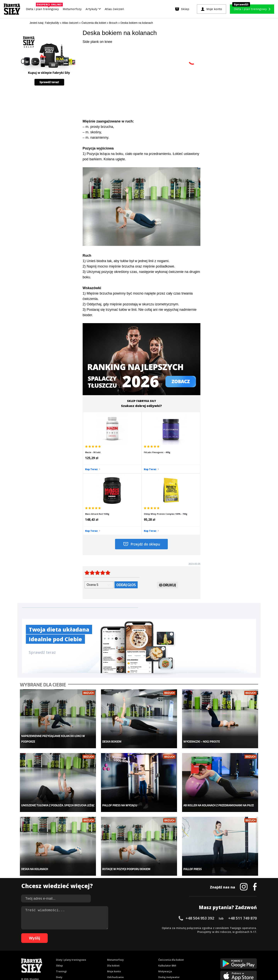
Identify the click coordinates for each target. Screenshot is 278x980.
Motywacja (165, 900)
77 (103, 957)
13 (72, 952)
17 (88, 952)
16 (84, 952)
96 (176, 957)
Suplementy (63, 912)
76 (99, 957)
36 (161, 952)
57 (242, 952)
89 (149, 957)
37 (165, 952)
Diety (59, 906)
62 (45, 957)
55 (234, 952)
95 (173, 957)
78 (107, 957)
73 (88, 957)
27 (126, 952)
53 (227, 952)
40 (176, 952)
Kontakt (137, 941)
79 (111, 957)
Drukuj (167, 526)
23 (111, 952)
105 (220, 957)
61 (41, 957)
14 (76, 952)
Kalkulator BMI (167, 894)
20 (99, 952)
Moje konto (114, 900)
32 (146, 952)
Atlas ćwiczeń (114, 9)
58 (246, 952)
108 (236, 957)
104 (214, 957)
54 (231, 952)
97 (180, 957)
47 (203, 952)
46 (200, 952)
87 (142, 957)
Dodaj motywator (169, 906)
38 (169, 952)
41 (180, 952)
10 (61, 952)
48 (207, 952)
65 (57, 957)
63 (49, 957)
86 (138, 957)
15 (80, 952)
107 (231, 957)
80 (115, 957)
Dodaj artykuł (100, 941)
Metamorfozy (72, 9)
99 (188, 957)
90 (153, 957)
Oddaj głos (126, 525)
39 (173, 952)
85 (134, 957)
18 (92, 952)
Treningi (61, 900)
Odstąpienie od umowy (164, 966)
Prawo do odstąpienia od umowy (121, 966)
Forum (162, 923)
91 (157, 957)
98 (184, 957)
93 (165, 957)
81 (119, 957)
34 (153, 952)
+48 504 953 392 (200, 847)
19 (95, 952)
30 (138, 952)
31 (142, 952)
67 (64, 957)
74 (92, 957)
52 (223, 952)
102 (203, 957)
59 (250, 952)
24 (115, 952)
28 (130, 952)
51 (219, 952)
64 (53, 957)
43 (188, 952)
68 (68, 957)
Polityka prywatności (173, 941)
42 (184, 952)
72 (84, 957)
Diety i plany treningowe (71, 889)
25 (119, 952)
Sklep (59, 894)
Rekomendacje (167, 918)
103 (209, 957)
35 (157, 952)
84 (130, 957)
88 (146, 957)
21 (103, 952)
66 (61, 957)
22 (107, 952)
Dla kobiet (113, 894)
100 (193, 957)
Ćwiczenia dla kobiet (171, 889)
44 (192, 952)
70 (76, 957)
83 (126, 957)
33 (149, 952)
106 (225, 957)
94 (169, 957)
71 (80, 957)
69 (72, 957)
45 (196, 952)
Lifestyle (112, 918)
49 (211, 952)
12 (68, 952)
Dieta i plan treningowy (43, 8)
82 (122, 957)
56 (238, 952)
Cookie (151, 941)
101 (198, 957)
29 (134, 952)
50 (215, 952)
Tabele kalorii (167, 912)
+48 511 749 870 (242, 847)
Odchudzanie (115, 906)
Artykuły (93, 9)
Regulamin (120, 941)
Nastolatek (114, 912)
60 (254, 952)
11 (64, 952)
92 (161, 957)
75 (95, 957)
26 (122, 952)
